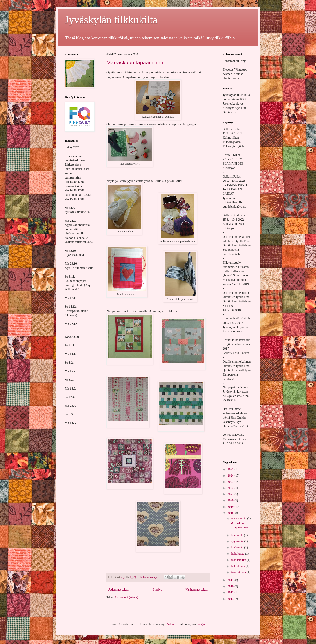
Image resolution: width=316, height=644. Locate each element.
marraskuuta (239, 518)
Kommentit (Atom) (126, 597)
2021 (231, 494)
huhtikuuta (238, 554)
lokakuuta (238, 535)
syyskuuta (238, 541)
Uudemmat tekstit (118, 590)
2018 (231, 513)
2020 (231, 500)
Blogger (201, 624)
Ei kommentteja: (149, 577)
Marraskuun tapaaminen (135, 63)
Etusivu (157, 590)
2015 (231, 592)
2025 (231, 469)
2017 (231, 580)
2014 (231, 599)
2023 (231, 482)
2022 (231, 488)
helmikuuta (238, 566)
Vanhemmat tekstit (197, 590)
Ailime (171, 624)
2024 (231, 476)
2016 (231, 586)
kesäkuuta (238, 547)
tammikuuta (239, 572)
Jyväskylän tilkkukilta (111, 20)
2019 (231, 507)
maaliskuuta (239, 560)
